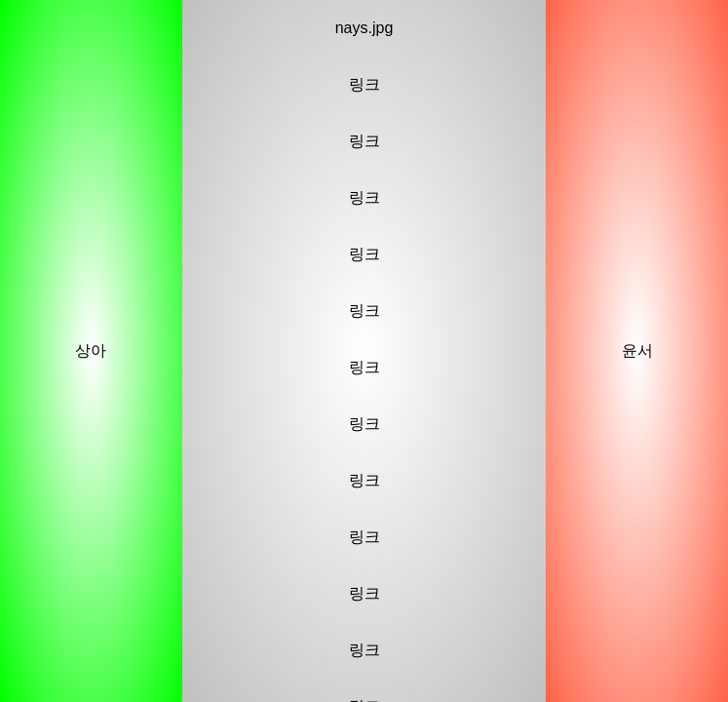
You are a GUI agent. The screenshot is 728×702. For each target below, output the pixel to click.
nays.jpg (364, 28)
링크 (364, 84)
